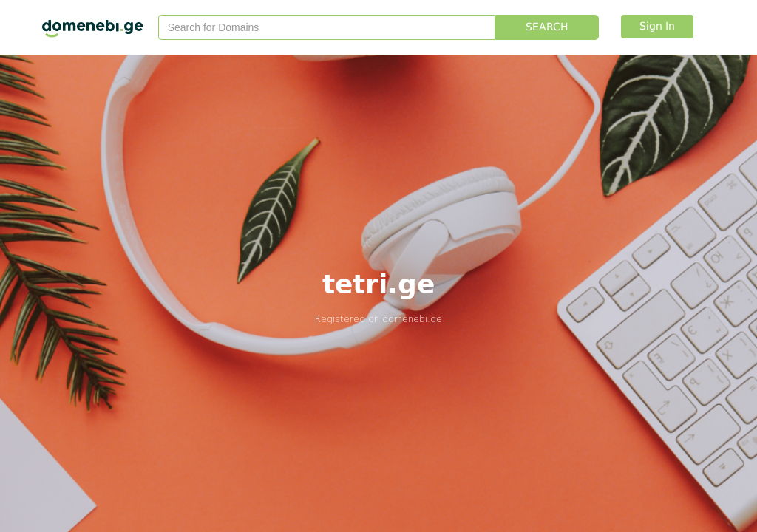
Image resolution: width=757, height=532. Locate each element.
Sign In (657, 27)
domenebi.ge (412, 319)
